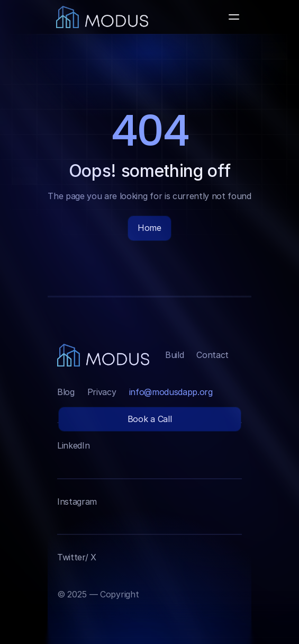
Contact (212, 355)
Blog (66, 392)
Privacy (102, 392)
